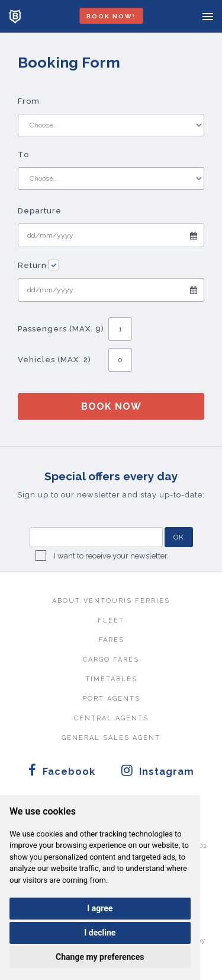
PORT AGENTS (111, 699)
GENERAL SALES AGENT (111, 738)
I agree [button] (100, 908)
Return (38, 265)
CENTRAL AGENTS (111, 718)
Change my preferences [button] (100, 957)
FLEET (111, 620)
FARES (111, 640)
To (23, 154)
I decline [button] (100, 933)
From (29, 101)
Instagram (157, 770)
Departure (40, 211)
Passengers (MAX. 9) (61, 329)
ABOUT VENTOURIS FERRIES (111, 601)
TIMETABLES (111, 679)
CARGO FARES (111, 660)
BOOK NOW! (111, 16)
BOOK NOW (111, 406)
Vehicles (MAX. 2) (54, 360)
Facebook (62, 770)
